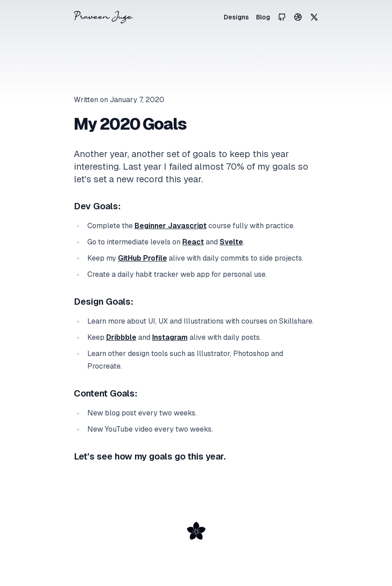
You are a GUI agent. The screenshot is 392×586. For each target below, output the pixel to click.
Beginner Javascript (171, 226)
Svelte (231, 242)
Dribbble (121, 337)
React (193, 242)
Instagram (170, 337)
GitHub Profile (142, 258)
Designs (236, 17)
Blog (263, 17)
